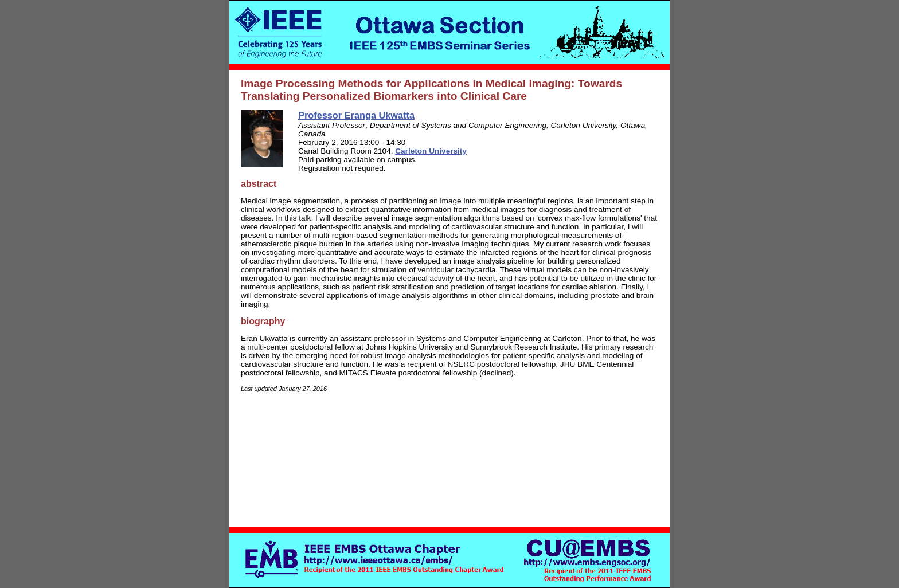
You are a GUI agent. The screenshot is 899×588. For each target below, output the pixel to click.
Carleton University (431, 151)
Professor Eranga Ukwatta (356, 115)
